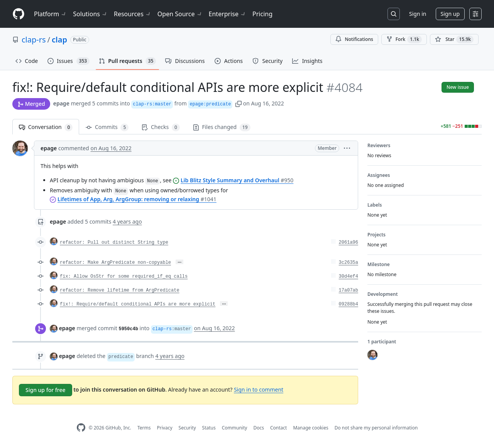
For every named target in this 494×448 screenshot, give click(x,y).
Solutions (90, 14)
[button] (239, 103)
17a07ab (349, 290)
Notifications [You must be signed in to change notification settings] (354, 39)
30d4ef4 (349, 277)
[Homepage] (19, 14)
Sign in (418, 14)
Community (235, 428)
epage (61, 103)
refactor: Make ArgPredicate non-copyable (115, 263)
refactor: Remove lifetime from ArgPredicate (120, 290)
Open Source (180, 14)
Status (209, 428)
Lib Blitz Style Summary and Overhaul (237, 180)
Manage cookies (310, 428)
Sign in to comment (259, 389)
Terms (144, 428)
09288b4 (349, 304)
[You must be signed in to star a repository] (454, 39)
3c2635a (349, 263)
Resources (133, 14)
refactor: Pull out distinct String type (114, 243)
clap (59, 40)
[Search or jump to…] (394, 14)
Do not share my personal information (376, 428)
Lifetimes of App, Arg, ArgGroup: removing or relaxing (137, 199)
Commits (107, 127)
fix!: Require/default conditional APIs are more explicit (138, 304)
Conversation (46, 127)
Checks (161, 127)
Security (187, 428)
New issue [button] (458, 87)
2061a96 (349, 243)
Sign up (450, 14)
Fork (404, 39)
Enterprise (228, 14)
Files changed (222, 127)
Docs (259, 428)
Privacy (165, 428)
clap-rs (34, 40)
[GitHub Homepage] (81, 428)
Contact (278, 428)
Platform (50, 14)
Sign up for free (46, 390)
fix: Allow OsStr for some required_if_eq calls (124, 277)
